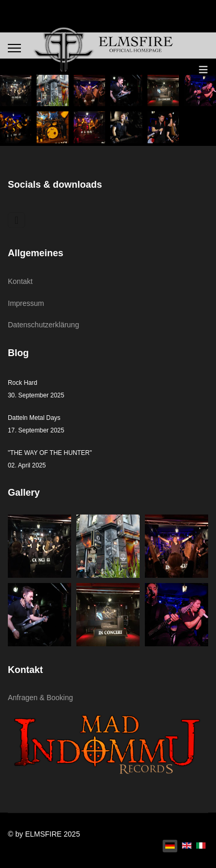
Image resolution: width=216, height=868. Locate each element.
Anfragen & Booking (41, 698)
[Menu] (14, 48)
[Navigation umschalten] (113, 16)
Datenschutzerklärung (43, 325)
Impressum (26, 303)
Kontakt (20, 281)
